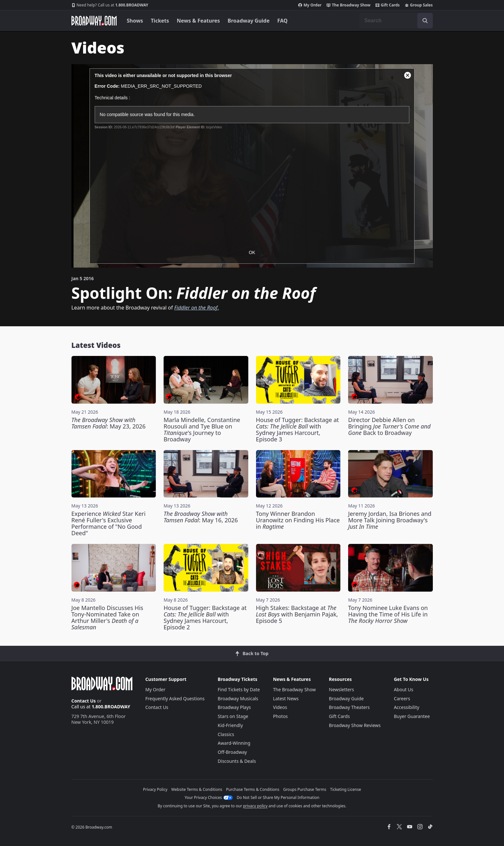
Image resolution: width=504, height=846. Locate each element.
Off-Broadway (232, 752)
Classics (226, 734)
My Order (310, 5)
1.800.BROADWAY (110, 5)
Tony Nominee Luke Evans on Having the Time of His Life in (388, 614)
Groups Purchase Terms (305, 789)
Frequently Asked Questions (175, 698)
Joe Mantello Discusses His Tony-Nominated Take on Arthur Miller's (107, 617)
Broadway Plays (234, 707)
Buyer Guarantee (412, 716)
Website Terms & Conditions (197, 789)
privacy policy (255, 806)
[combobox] (396, 21)
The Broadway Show (348, 5)
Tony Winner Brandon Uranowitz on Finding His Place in (298, 520)
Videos (280, 707)
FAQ (282, 21)
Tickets (160, 21)
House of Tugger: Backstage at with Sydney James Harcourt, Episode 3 (298, 429)
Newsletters (341, 689)
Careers (402, 698)
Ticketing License (346, 789)
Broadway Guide (249, 21)
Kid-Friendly (230, 725)
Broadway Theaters (349, 707)
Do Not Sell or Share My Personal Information (278, 797)
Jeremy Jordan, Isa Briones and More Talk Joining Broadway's (390, 520)
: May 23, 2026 (109, 423)
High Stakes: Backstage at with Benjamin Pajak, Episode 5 (297, 614)
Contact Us (84, 701)
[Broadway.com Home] (94, 21)
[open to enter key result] (425, 21)
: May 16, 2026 (201, 517)
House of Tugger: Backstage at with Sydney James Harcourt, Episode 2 (205, 617)
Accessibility (407, 707)
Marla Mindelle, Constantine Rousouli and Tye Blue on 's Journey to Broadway (202, 429)
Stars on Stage (233, 716)
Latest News (286, 698)
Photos (281, 716)
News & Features (198, 21)
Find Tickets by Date (239, 689)
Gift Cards (388, 5)
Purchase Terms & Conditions (253, 789)
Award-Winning (234, 743)
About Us (404, 689)
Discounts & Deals (237, 761)
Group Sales (419, 5)
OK (252, 252)
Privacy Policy (155, 789)
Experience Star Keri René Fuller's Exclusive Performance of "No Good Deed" (109, 523)
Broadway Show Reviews (355, 725)
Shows (135, 21)
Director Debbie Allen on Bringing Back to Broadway (389, 426)
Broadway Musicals (238, 698)
